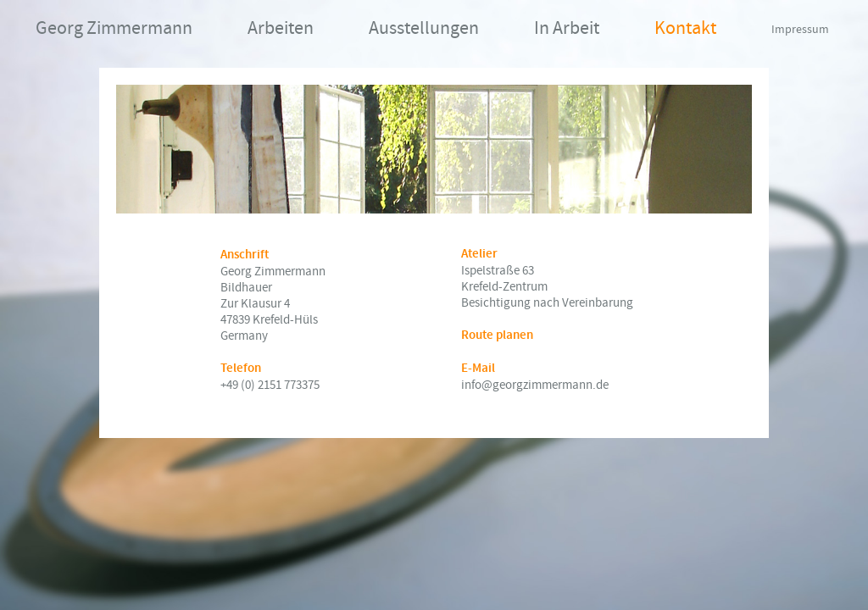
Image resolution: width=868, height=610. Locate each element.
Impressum (800, 30)
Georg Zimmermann (114, 28)
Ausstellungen (424, 28)
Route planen (497, 335)
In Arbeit (567, 28)
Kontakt (685, 28)
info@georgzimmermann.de (535, 385)
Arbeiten (281, 28)
